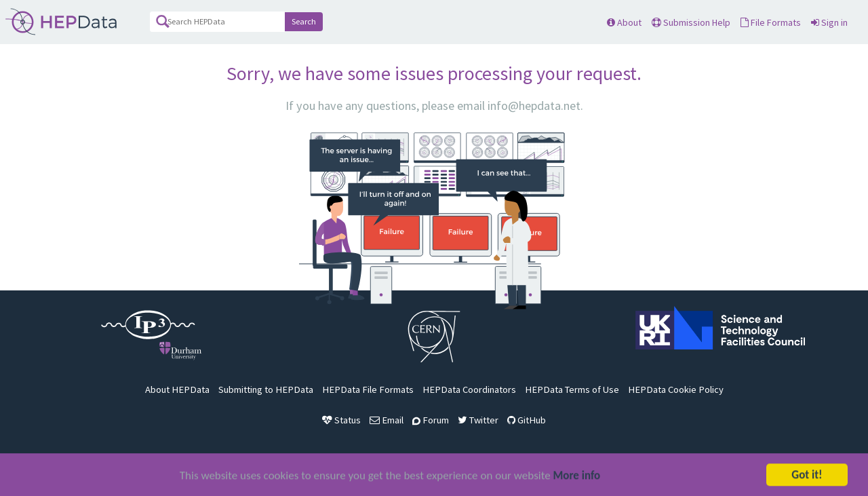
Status (341, 420)
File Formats (771, 22)
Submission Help (691, 22)
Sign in (829, 22)
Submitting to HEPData (266, 389)
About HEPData (177, 389)
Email (387, 420)
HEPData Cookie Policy (676, 389)
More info (577, 477)
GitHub (527, 420)
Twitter (478, 420)
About (624, 22)
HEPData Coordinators (469, 389)
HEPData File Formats (368, 389)
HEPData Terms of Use (572, 389)
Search (304, 21)
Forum (431, 420)
